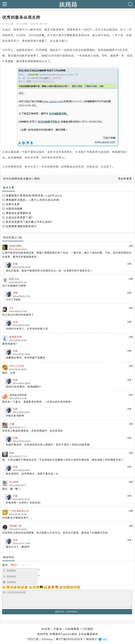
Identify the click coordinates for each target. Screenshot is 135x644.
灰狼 (15, 264)
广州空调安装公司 (19, 511)
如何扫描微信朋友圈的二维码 (21, 179)
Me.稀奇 (14, 482)
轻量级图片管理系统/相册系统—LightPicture (34, 196)
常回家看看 (125, 179)
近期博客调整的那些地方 (21, 226)
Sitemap (47, 639)
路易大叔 (14, 279)
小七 (12, 308)
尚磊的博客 (15, 246)
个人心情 (9, 24)
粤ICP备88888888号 (69, 639)
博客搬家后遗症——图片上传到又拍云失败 (32, 200)
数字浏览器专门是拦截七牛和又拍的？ (30, 222)
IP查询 (57, 629)
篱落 (89, 634)
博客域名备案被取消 (18, 213)
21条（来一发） (41, 24)
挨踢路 (68, 4)
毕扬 (12, 453)
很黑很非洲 (15, 337)
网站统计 (92, 639)
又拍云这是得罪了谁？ (20, 218)
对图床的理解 (14, 209)
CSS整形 (88, 629)
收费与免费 (13, 204)
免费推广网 (15, 526)
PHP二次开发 (17, 366)
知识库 (46, 629)
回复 (131, 246)
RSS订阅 (33, 639)
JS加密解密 (72, 629)
